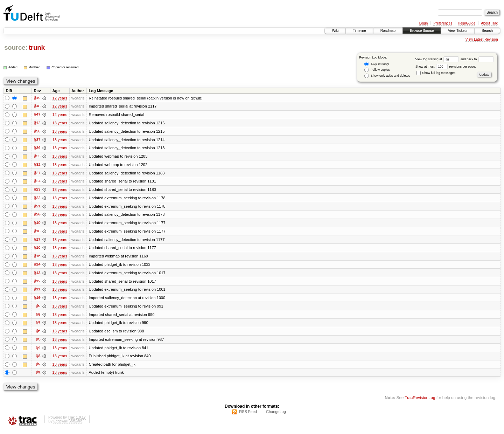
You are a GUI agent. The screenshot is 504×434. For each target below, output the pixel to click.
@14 (37, 266)
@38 (37, 132)
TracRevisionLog (420, 401)
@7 (38, 325)
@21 (37, 207)
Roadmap (388, 31)
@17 (37, 241)
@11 (37, 291)
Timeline (359, 31)
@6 (38, 333)
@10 (37, 300)
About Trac (489, 23)
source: (16, 47)
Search (487, 31)
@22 (37, 199)
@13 (37, 275)
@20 (37, 216)
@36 (37, 149)
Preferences (443, 23)
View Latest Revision (482, 39)
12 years (60, 98)
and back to (477, 59)
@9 (38, 308)
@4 (38, 350)
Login (423, 23)
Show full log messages (436, 73)
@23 (37, 191)
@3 (38, 359)
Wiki (335, 31)
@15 (37, 258)
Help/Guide (467, 23)
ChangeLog (276, 415)
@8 (38, 317)
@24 (37, 182)
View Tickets (458, 31)
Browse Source (422, 31)
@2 (38, 367)
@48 (37, 106)
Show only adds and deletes (387, 76)
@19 (37, 224)
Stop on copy (377, 64)
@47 (37, 115)
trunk (37, 47)
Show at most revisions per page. (446, 67)
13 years (60, 123)
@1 (38, 376)
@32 (37, 165)
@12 (37, 283)
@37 (37, 140)
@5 (38, 342)
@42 (37, 123)
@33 (37, 157)
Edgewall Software (68, 425)
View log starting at (438, 59)
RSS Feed (248, 415)
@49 (37, 98)
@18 (37, 233)
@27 (37, 174)
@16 (37, 249)
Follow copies (377, 70)
